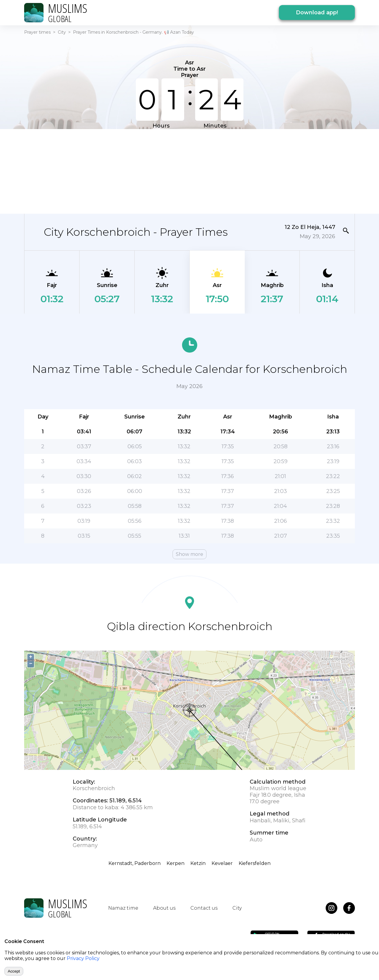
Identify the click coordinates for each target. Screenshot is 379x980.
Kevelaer (222, 863)
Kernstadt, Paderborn (135, 863)
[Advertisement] (189, 171)
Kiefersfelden (255, 863)
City (62, 32)
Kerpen (175, 863)
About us (164, 908)
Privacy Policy (83, 958)
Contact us (204, 908)
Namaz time (123, 908)
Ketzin (198, 863)
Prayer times (37, 32)
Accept (14, 971)
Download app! (317, 13)
